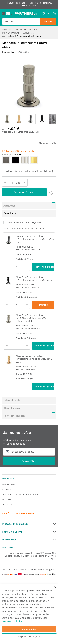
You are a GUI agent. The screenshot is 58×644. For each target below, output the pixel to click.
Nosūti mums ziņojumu (41, 3)
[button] (19, 119)
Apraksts (10, 206)
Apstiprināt (29, 629)
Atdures (28, 33)
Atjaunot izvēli (47, 143)
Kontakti (7, 490)
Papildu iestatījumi (29, 636)
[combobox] (21, 21)
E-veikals (10, 213)
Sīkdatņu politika (12, 621)
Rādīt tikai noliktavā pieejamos (24, 222)
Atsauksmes (12, 408)
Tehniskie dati (13, 400)
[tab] (29, 206)
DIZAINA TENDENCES (26, 29)
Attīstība (7, 504)
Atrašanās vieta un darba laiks (20, 495)
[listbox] (29, 161)
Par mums (8, 485)
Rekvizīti (7, 499)
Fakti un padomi (14, 416)
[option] (6, 160)
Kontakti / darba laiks (16, 3)
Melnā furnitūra (11, 33)
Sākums (7, 29)
